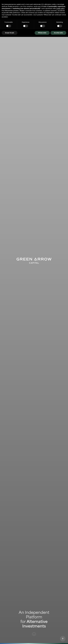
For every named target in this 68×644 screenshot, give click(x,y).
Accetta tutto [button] (58, 33)
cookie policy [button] (60, 8)
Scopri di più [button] (10, 33)
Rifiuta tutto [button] (42, 33)
